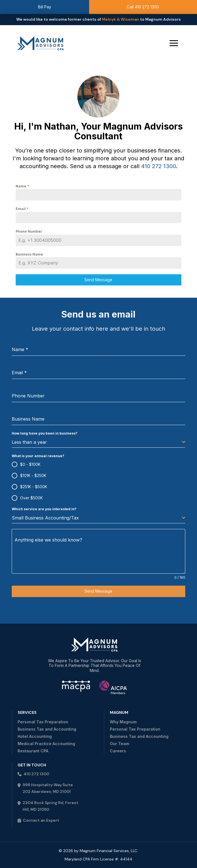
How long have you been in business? (45, 433)
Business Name (29, 254)
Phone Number (29, 231)
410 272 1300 (158, 166)
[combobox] (98, 442)
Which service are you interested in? (44, 509)
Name (22, 186)
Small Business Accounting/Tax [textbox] (45, 518)
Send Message (98, 280)
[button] (174, 43)
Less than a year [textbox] (29, 442)
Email (22, 209)
